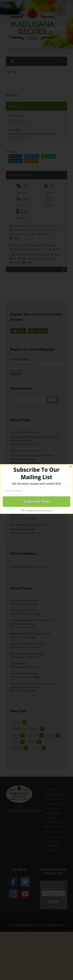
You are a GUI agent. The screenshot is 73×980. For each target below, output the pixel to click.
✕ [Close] (71, 467)
